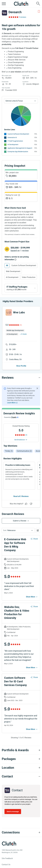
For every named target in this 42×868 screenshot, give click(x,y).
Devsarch (15, 12)
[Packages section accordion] (21, 759)
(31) (21, 325)
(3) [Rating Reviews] (26, 435)
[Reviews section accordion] (21, 378)
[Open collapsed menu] (4, 4)
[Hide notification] (37, 388)
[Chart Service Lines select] (21, 101)
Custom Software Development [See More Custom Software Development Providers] (18, 134)
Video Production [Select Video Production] (29, 277)
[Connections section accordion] (21, 832)
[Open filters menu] (38, 530)
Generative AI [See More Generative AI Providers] (12, 137)
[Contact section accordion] (21, 776)
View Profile (21, 366)
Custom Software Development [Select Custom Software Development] (24, 265)
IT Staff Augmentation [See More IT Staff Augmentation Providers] (15, 141)
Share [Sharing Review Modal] (36, 539)
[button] (18, 530)
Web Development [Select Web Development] (13, 271)
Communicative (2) (24, 451)
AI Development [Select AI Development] (12, 277)
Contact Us (6, 865)
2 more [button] (24, 334)
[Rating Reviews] (13, 17)
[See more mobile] (32, 597)
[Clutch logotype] (9, 843)
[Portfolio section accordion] (21, 750)
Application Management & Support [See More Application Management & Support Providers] (20, 148)
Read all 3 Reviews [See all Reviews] (21, 496)
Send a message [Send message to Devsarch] (13, 812)
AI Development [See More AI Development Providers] (13, 145)
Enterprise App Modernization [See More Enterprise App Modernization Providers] (18, 152)
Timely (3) (9, 451)
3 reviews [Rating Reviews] (22, 17)
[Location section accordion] (21, 768)
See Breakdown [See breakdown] (20, 440)
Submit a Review (20, 521)
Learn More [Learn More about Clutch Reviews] (11, 403)
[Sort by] (18, 530)
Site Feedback (7, 858)
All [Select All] (7, 265)
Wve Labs (19, 312)
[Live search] (38, 4)
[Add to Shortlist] (39, 11)
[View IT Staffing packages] (21, 288)
